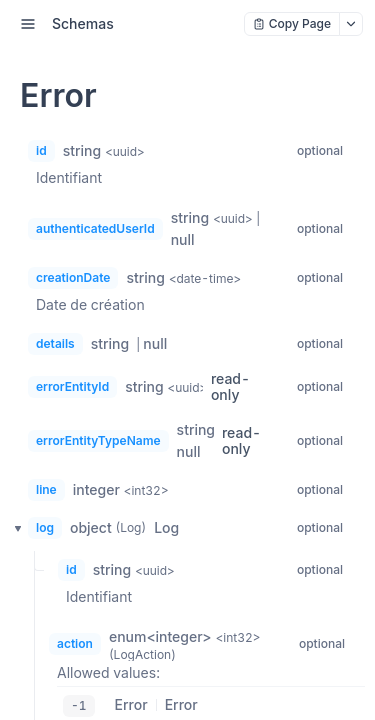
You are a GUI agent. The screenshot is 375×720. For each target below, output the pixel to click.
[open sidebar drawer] (28, 24)
